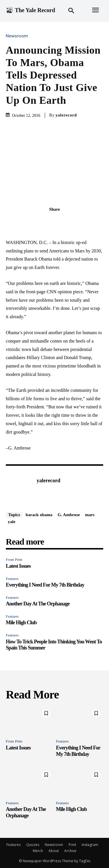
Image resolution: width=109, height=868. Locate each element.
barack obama (39, 515)
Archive (70, 851)
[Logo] (30, 10)
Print (72, 845)
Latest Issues (18, 566)
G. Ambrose (69, 515)
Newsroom (18, 36)
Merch (38, 851)
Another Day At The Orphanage (38, 604)
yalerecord (66, 115)
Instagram (90, 845)
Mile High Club (21, 623)
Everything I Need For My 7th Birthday (45, 585)
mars (90, 515)
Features (12, 579)
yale (12, 522)
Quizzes (33, 845)
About (54, 851)
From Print (14, 559)
